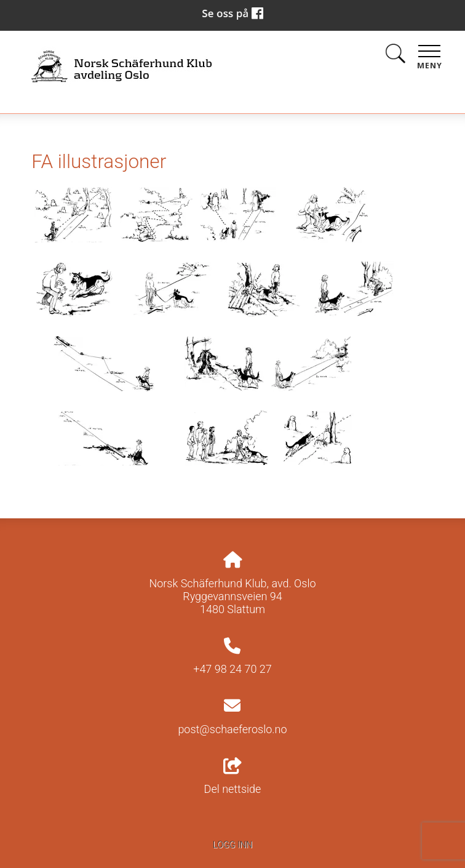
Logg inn (232, 845)
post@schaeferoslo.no (232, 729)
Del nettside (233, 777)
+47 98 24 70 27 (232, 669)
